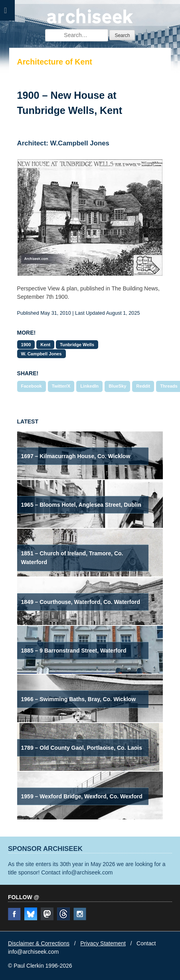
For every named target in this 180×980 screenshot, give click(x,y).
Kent (45, 345)
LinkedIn (89, 386)
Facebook (32, 386)
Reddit (143, 386)
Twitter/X (61, 386)
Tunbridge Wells (77, 345)
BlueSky (117, 386)
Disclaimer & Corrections (39, 943)
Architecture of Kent (55, 62)
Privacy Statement (103, 943)
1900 (26, 345)
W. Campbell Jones (42, 354)
